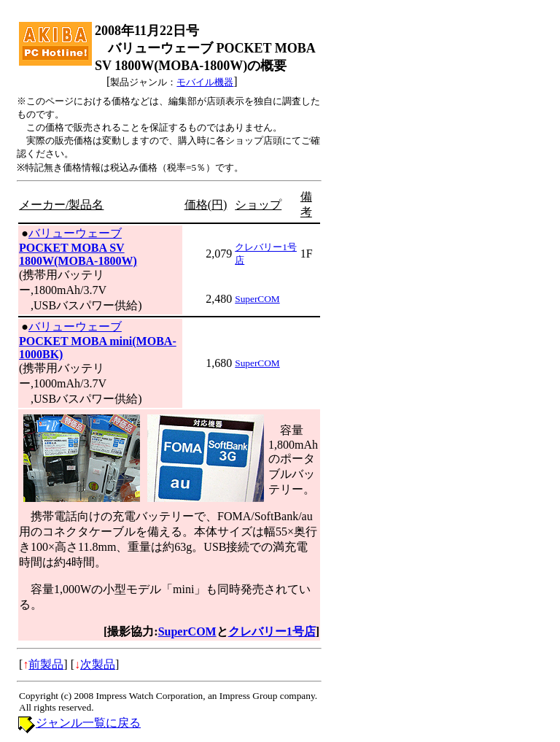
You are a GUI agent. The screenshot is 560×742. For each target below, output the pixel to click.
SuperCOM (257, 299)
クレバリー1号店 (272, 631)
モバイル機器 (205, 82)
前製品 (46, 664)
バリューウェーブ (75, 233)
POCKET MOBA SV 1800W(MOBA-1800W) (78, 254)
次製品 (98, 664)
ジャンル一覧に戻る (88, 723)
